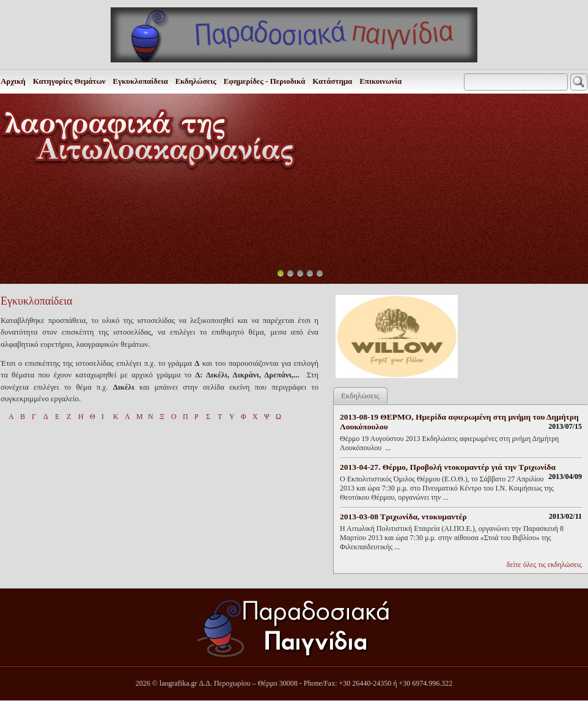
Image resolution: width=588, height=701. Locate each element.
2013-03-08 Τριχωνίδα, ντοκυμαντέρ (403, 517)
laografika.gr (178, 683)
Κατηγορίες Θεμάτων (69, 81)
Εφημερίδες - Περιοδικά (265, 81)
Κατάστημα (332, 81)
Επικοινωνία (380, 81)
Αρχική (13, 81)
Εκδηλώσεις (196, 81)
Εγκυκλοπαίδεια (141, 81)
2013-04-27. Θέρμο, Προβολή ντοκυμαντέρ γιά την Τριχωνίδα (448, 467)
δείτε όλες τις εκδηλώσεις (544, 565)
